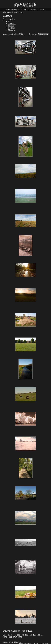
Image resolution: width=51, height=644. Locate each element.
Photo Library (13, 9)
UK (9, 21)
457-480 (36, 635)
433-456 (28, 635)
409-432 (20, 635)
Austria (11, 26)
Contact (34, 9)
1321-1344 (7, 637)
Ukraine (11, 28)
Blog (43, 9)
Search (25, 9)
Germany (12, 24)
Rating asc (42, 34)
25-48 (10, 635)
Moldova (12, 30)
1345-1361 (17, 637)
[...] (15, 635)
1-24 (5, 635)
